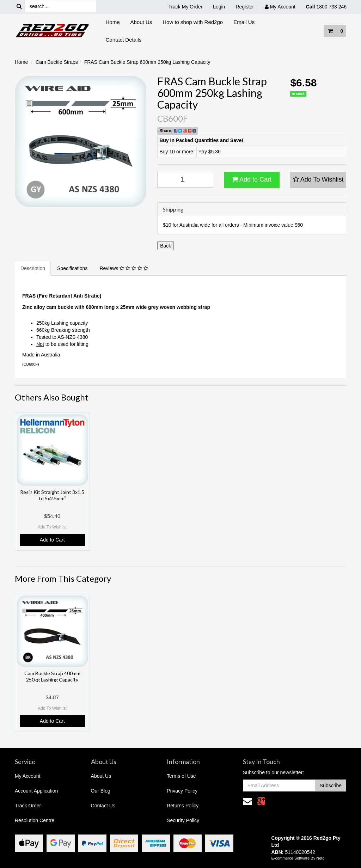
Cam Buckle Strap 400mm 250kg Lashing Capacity (52, 676)
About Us (141, 22)
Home (113, 22)
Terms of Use (181, 776)
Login (219, 7)
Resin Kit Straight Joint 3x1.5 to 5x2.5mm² (52, 495)
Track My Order (185, 7)
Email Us (244, 22)
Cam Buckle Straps (57, 62)
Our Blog (101, 791)
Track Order (28, 806)
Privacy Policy (182, 791)
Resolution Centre (35, 820)
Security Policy (183, 820)
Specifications (72, 268)
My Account (27, 776)
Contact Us (103, 806)
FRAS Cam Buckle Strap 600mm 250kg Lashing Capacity (147, 62)
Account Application (36, 791)
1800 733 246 (326, 7)
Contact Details (124, 40)
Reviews (124, 268)
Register (245, 7)
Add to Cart (252, 179)
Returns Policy (183, 806)
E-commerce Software (291, 858)
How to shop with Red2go (193, 22)
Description (33, 268)
